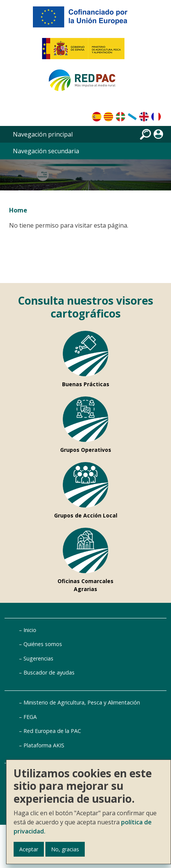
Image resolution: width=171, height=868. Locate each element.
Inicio (30, 630)
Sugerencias (38, 658)
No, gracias (65, 849)
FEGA (30, 717)
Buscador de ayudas (49, 672)
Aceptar (29, 849)
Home (18, 210)
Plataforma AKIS (44, 745)
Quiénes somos (43, 644)
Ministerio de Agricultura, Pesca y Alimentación (82, 702)
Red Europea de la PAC (52, 731)
